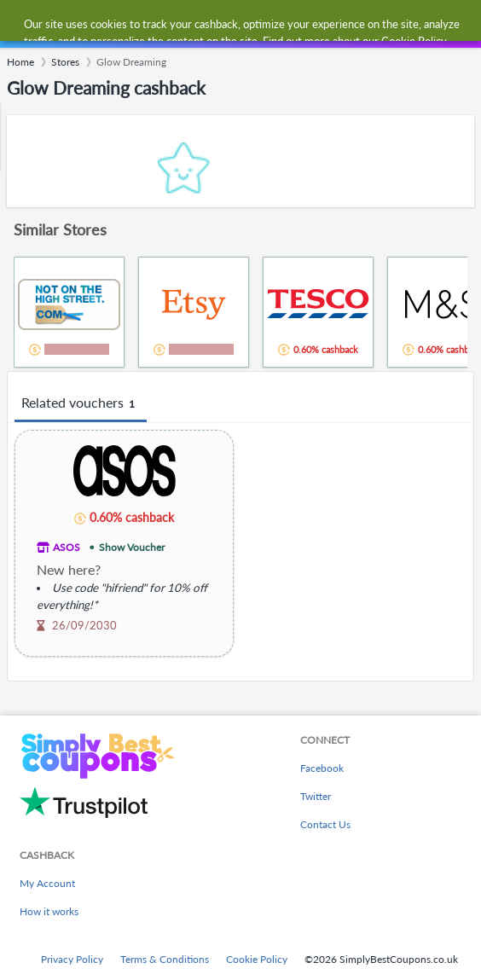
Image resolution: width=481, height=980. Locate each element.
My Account (47, 883)
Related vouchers (81, 403)
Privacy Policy (72, 959)
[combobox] (257, 24)
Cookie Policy (257, 959)
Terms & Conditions (165, 959)
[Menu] (22, 24)
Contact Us (325, 824)
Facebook (322, 768)
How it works (49, 911)
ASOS (67, 547)
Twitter (316, 796)
